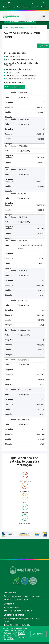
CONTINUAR (38, 634)
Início (6, 28)
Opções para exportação (15, 87)
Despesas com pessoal (19, 28)
